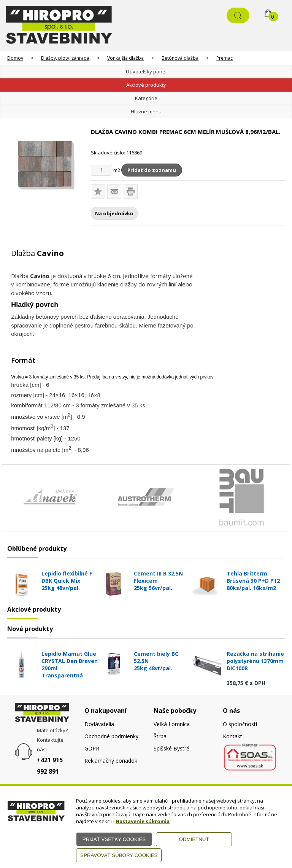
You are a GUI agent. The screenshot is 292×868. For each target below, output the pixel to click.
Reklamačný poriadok (111, 761)
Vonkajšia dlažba (125, 58)
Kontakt (232, 736)
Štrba (160, 736)
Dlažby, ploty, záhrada (65, 58)
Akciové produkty (146, 85)
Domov (15, 58)
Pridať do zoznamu (152, 170)
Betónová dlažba (180, 58)
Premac (225, 58)
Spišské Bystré (171, 748)
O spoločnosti (240, 724)
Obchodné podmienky (111, 736)
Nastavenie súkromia (143, 821)
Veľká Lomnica (172, 724)
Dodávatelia (99, 724)
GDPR (92, 748)
